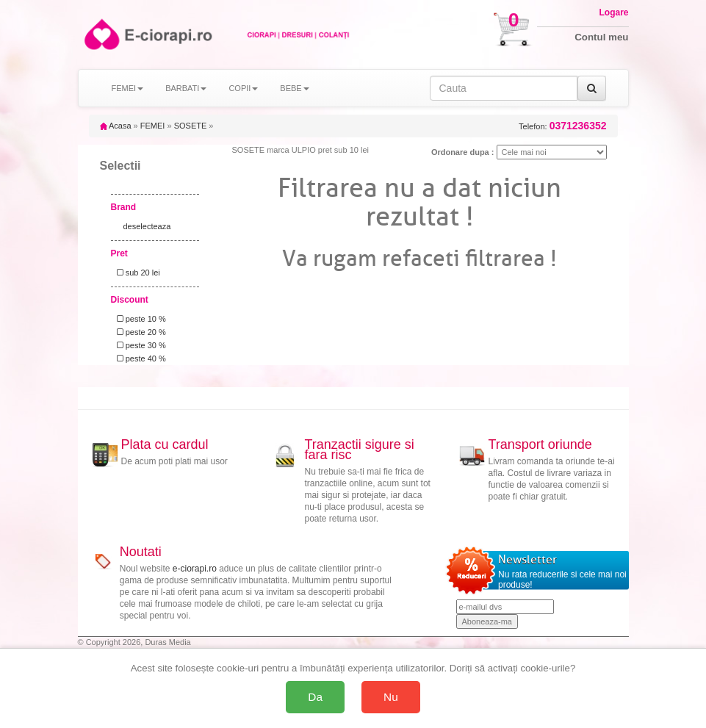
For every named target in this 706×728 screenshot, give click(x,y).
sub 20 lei (136, 273)
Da (315, 697)
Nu (391, 697)
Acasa (116, 126)
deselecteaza (147, 226)
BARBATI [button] (186, 88)
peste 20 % (139, 332)
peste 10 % (139, 319)
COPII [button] (243, 88)
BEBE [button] (294, 88)
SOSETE (191, 126)
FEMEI (153, 126)
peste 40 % (139, 358)
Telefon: (562, 126)
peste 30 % (139, 345)
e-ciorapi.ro (195, 569)
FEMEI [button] (128, 88)
